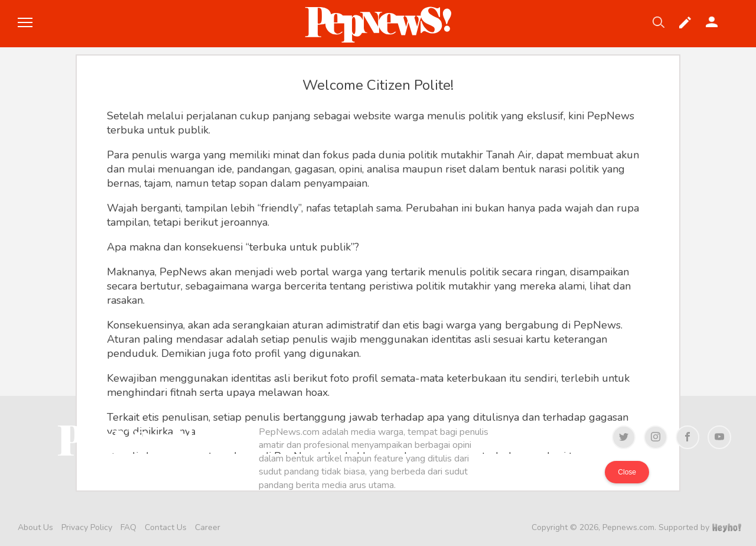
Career (208, 527)
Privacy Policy (87, 527)
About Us (35, 527)
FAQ (128, 527)
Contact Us (166, 527)
